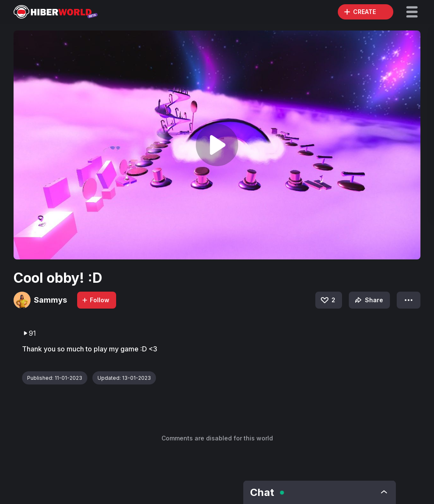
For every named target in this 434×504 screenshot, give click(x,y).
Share (368, 300)
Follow (95, 300)
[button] (412, 12)
